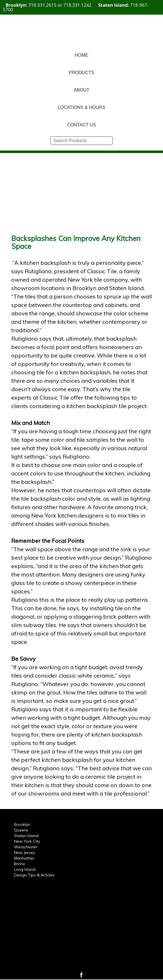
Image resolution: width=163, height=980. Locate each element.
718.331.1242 (77, 5)
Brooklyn (22, 824)
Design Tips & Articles (34, 875)
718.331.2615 (42, 5)
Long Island (25, 869)
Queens (21, 830)
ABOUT (81, 90)
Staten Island (26, 836)
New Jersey (24, 853)
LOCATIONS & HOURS (82, 107)
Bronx (19, 864)
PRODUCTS (81, 73)
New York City (27, 841)
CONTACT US (82, 125)
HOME (81, 55)
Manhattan (24, 858)
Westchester (26, 847)
